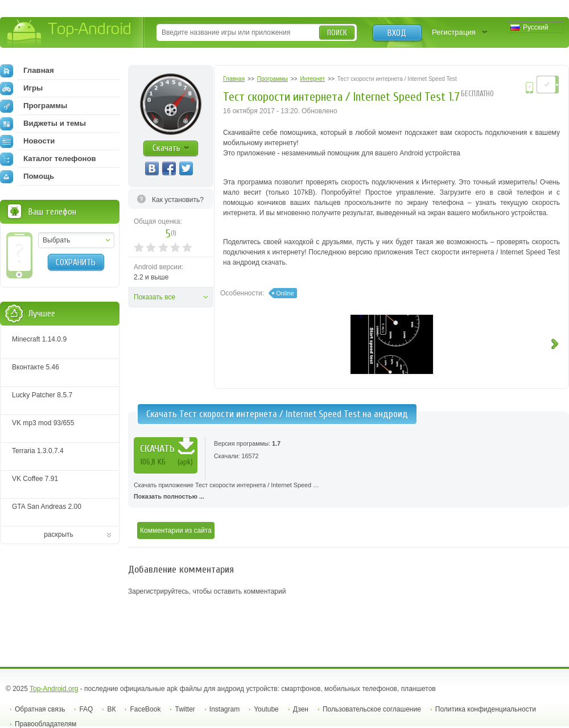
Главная (27, 71)
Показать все (154, 297)
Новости (27, 141)
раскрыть (59, 534)
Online (285, 293)
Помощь (27, 176)
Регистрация (454, 32)
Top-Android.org (54, 689)
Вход (397, 33)
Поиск (337, 33)
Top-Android (70, 33)
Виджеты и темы (43, 124)
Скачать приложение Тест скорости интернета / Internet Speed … (349, 492)
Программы (34, 106)
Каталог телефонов (48, 159)
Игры (21, 88)
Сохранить (76, 262)
